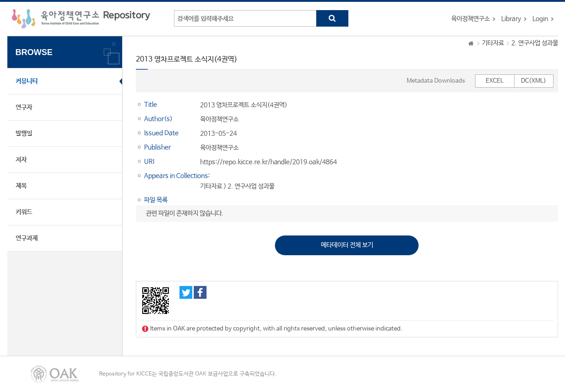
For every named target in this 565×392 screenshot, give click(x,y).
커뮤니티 (27, 81)
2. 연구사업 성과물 (535, 43)
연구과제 (27, 238)
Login (540, 19)
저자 (21, 160)
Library (511, 19)
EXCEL (495, 81)
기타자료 (493, 43)
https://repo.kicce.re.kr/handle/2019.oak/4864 (269, 162)
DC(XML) (534, 81)
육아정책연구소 (470, 19)
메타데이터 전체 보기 (347, 245)
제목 (21, 186)
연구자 (24, 107)
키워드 (24, 212)
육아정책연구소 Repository (81, 19)
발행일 (24, 134)
